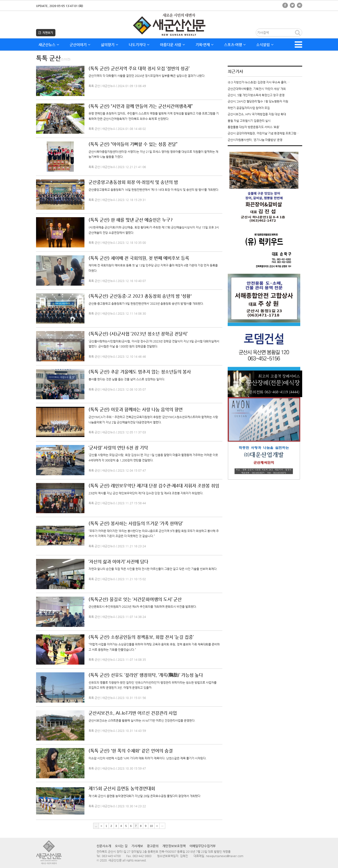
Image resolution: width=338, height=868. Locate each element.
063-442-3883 (142, 856)
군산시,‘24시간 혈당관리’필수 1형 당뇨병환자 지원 (258, 101)
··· (162, 826)
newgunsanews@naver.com (225, 856)
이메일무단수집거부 (203, 846)
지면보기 (46, 33)
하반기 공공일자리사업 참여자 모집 (249, 108)
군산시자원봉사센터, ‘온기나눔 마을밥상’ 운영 (255, 140)
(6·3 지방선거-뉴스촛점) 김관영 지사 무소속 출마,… (259, 82)
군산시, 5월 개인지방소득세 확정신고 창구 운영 (256, 95)
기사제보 (137, 846)
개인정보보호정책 (174, 846)
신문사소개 (104, 846)
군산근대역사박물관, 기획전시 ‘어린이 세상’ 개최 (257, 89)
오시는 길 (121, 846)
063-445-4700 (111, 856)
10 (151, 826)
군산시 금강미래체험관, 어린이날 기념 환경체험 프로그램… (263, 133)
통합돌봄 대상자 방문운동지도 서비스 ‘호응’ (254, 127)
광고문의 (153, 846)
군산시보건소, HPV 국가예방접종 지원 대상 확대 (257, 114)
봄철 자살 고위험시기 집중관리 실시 (249, 121)
